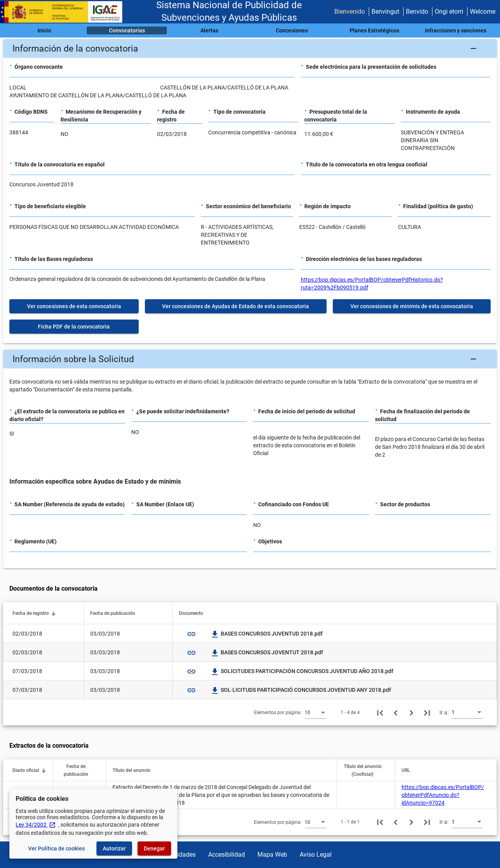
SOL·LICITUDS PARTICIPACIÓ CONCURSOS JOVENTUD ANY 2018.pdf (301, 690)
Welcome (483, 12)
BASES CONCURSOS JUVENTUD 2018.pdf (267, 634)
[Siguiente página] (411, 713)
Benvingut (385, 12)
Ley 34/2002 (36, 825)
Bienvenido (350, 12)
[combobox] (316, 712)
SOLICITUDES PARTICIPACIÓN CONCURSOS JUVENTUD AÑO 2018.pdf (302, 671)
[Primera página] (380, 713)
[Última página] (427, 713)
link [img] (191, 634)
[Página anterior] (396, 713)
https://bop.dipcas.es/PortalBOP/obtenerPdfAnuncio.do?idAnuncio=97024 (443, 795)
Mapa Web (272, 855)
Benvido (417, 12)
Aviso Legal (316, 855)
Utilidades (182, 855)
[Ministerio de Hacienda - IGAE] (64, 12)
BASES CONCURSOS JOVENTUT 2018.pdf (267, 652)
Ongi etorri (449, 12)
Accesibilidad (227, 855)
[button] (250, 48)
